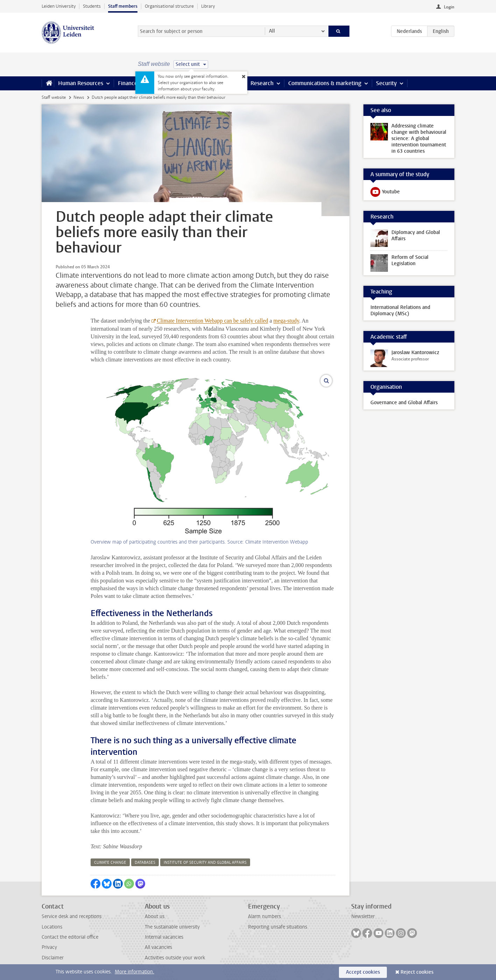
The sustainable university (172, 927)
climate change (110, 862)
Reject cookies (417, 972)
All (272, 31)
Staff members (123, 6)
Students (92, 6)
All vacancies (158, 947)
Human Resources (81, 83)
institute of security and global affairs (205, 862)
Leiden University (59, 6)
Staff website (54, 97)
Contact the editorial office (70, 937)
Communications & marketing (325, 83)
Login (449, 7)
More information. (134, 972)
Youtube (385, 193)
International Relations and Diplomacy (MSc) (400, 310)
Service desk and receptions (72, 916)
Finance (128, 83)
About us (155, 916)
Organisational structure (169, 6)
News (79, 97)
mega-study (286, 321)
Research (262, 83)
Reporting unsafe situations (278, 927)
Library (208, 6)
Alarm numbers (264, 916)
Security (386, 83)
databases (145, 862)
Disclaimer (53, 958)
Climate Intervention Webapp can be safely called (212, 321)
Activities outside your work (175, 958)
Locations (52, 927)
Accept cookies (363, 972)
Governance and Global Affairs (404, 403)
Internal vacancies (164, 937)
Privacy (49, 947)
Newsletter (363, 916)
